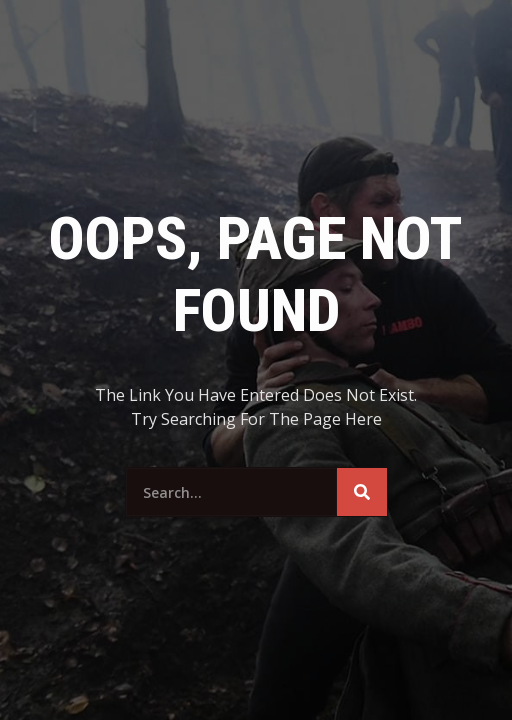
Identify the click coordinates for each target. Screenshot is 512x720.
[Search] (362, 492)
